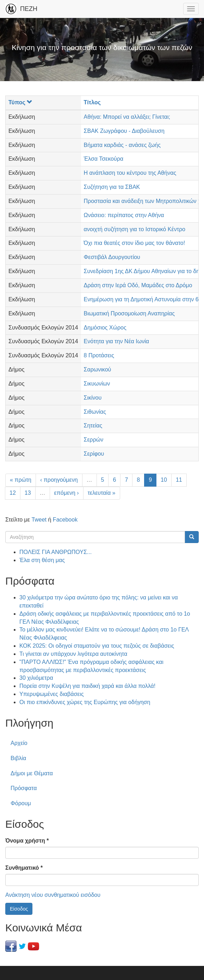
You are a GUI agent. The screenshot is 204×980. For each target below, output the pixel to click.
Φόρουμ (21, 803)
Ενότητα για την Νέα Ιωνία (116, 341)
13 (28, 493)
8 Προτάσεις (99, 355)
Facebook (65, 520)
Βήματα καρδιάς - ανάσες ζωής (122, 145)
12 (13, 493)
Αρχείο (19, 743)
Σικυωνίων (97, 384)
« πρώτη (21, 480)
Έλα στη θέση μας (42, 560)
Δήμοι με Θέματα (32, 773)
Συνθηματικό (24, 868)
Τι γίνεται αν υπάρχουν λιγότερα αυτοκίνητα (73, 654)
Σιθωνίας (95, 412)
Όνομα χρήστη (27, 841)
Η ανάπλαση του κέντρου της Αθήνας (130, 173)
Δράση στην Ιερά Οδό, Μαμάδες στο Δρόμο (138, 285)
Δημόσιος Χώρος (105, 328)
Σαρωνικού (98, 369)
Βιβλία (18, 758)
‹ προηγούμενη (59, 480)
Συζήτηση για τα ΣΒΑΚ (112, 187)
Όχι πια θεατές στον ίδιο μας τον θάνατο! (135, 243)
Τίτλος (92, 102)
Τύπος (20, 102)
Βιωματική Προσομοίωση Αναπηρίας (129, 313)
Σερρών (94, 440)
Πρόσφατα (24, 788)
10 (164, 480)
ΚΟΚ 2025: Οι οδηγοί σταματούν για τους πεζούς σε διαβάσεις (97, 646)
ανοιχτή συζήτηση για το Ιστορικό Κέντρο (135, 229)
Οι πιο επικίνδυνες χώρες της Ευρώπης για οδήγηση (85, 702)
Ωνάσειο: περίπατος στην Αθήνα (124, 215)
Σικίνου (93, 398)
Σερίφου (94, 454)
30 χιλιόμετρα (36, 678)
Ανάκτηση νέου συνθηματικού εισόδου (53, 895)
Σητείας (93, 426)
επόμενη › (67, 493)
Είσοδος (19, 909)
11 (179, 480)
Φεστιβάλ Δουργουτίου (112, 257)
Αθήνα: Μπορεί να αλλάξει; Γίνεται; (127, 117)
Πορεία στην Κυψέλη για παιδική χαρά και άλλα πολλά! (87, 686)
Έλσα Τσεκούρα (104, 159)
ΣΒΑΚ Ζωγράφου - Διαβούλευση (124, 131)
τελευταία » (102, 493)
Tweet (39, 520)
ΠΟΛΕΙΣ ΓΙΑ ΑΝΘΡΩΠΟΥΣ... (55, 552)
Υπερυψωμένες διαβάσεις (52, 694)
